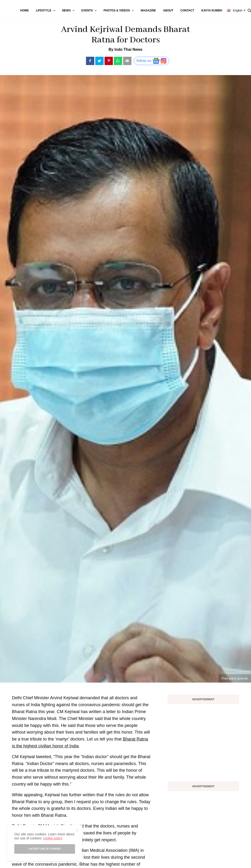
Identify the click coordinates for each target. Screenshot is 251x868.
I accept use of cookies (45, 849)
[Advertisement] (203, 741)
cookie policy (53, 838)
